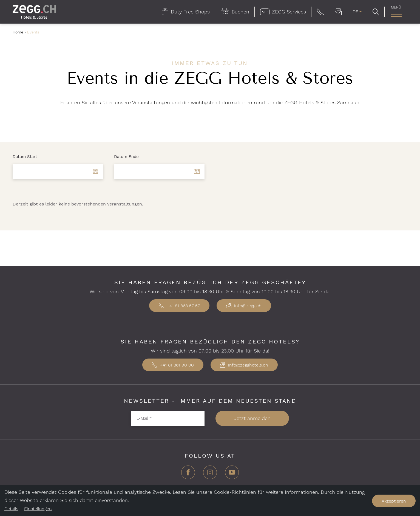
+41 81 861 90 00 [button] (173, 365)
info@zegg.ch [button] (244, 306)
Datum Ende (126, 157)
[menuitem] (186, 12)
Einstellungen (38, 509)
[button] (320, 12)
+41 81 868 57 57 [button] (179, 306)
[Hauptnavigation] (396, 14)
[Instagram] (210, 474)
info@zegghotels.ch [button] (244, 365)
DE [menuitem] (355, 12)
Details (11, 509)
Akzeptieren (394, 501)
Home (18, 32)
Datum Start (25, 157)
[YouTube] (232, 474)
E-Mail (144, 418)
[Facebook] (188, 474)
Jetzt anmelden (252, 418)
